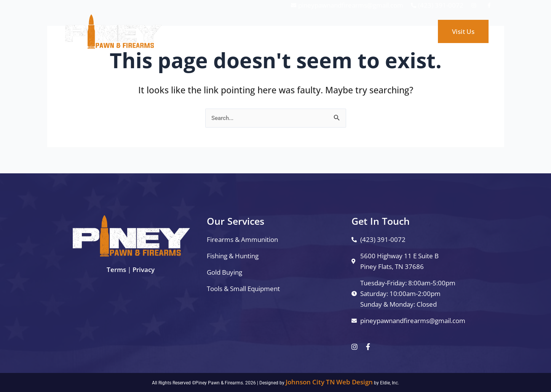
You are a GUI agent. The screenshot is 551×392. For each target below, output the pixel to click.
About (355, 31)
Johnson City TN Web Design (329, 382)
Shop (323, 31)
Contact (391, 31)
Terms (116, 270)
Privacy (144, 270)
